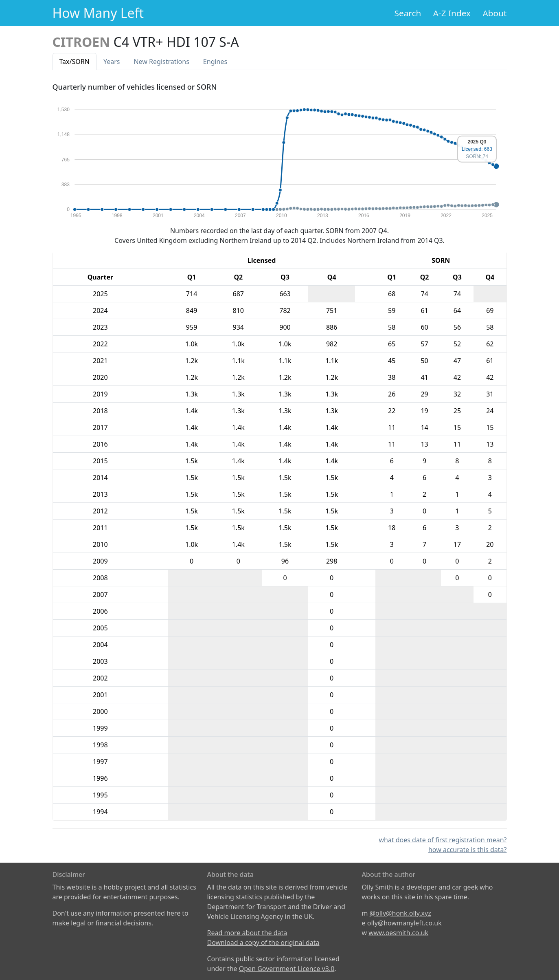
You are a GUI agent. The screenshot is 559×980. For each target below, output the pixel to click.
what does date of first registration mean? (443, 840)
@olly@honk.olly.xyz (400, 913)
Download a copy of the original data (263, 943)
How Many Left (98, 13)
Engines (215, 62)
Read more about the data (247, 933)
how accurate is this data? (468, 850)
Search (408, 13)
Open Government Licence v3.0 (287, 969)
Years (112, 62)
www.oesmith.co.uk (398, 933)
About (494, 13)
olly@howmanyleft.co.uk (404, 923)
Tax (75, 62)
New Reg (161, 62)
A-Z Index (452, 13)
